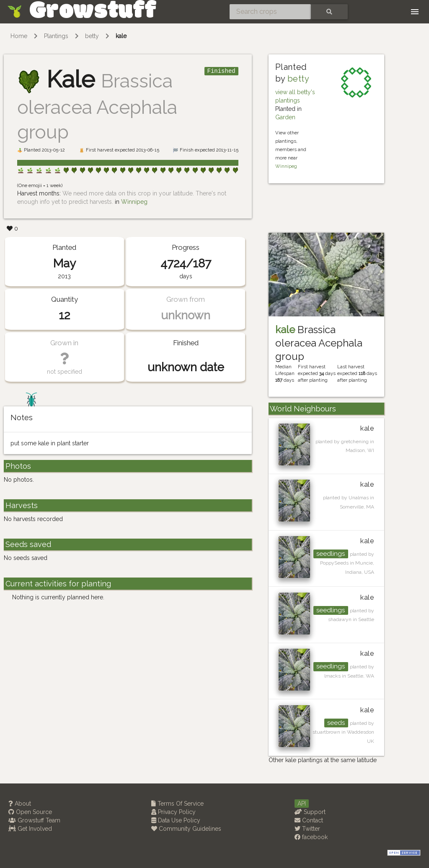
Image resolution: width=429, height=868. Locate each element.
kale (121, 36)
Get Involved (30, 829)
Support (310, 812)
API (302, 804)
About (20, 804)
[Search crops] (270, 12)
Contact (309, 820)
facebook (311, 837)
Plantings (56, 36)
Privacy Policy (173, 812)
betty (92, 36)
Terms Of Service (177, 804)
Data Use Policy (176, 820)
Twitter (307, 829)
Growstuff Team (34, 820)
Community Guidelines (186, 829)
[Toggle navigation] (415, 12)
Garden (285, 117)
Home (19, 36)
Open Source (30, 812)
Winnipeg (134, 202)
